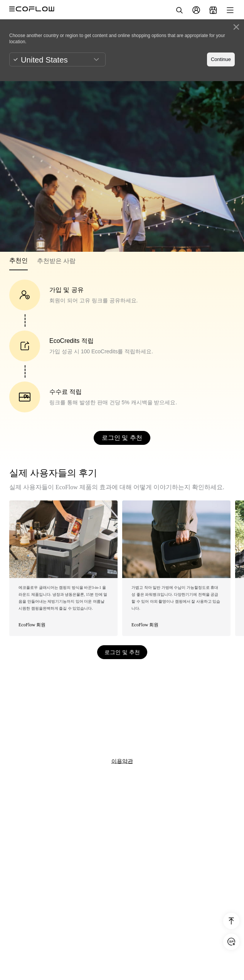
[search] (179, 10)
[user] (196, 10)
